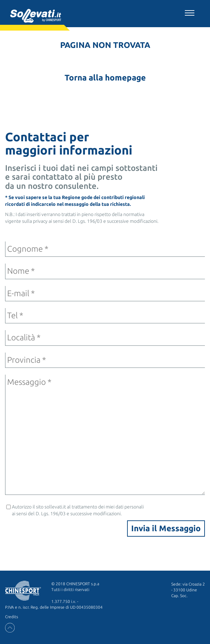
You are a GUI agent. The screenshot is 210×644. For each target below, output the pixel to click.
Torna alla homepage (105, 78)
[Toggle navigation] (190, 12)
